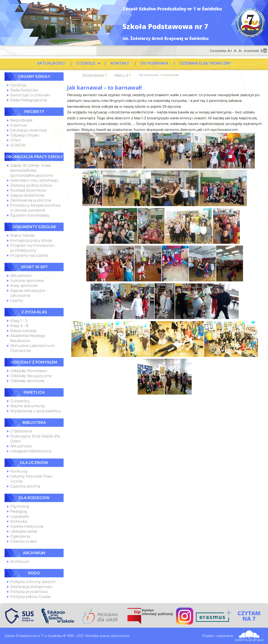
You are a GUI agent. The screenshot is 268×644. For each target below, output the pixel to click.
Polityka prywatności (29, 592)
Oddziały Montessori (29, 371)
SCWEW (18, 145)
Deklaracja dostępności (31, 587)
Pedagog (19, 511)
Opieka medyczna (27, 526)
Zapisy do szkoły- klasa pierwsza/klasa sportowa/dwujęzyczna (31, 170)
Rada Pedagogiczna (28, 100)
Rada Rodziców (24, 90)
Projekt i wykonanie (218, 636)
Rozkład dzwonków (28, 190)
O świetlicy (20, 401)
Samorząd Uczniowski (30, 95)
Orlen (16, 140)
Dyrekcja (18, 85)
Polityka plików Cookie (31, 597)
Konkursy (19, 471)
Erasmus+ (19, 125)
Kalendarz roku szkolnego (34, 180)
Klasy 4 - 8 (19, 326)
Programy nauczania (29, 255)
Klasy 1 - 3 (19, 321)
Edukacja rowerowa (28, 130)
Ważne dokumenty (28, 406)
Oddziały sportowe (27, 381)
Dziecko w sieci (24, 541)
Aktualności (21, 276)
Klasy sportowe (24, 286)
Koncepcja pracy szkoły (31, 240)
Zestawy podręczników (31, 185)
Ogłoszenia (20, 536)
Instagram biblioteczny (31, 451)
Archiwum (20, 562)
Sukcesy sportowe (27, 281)
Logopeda (19, 516)
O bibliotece (21, 431)
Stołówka (19, 521)
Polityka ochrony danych (33, 582)
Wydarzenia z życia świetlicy (36, 411)
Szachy (17, 301)
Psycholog (20, 506)
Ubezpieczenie (24, 531)
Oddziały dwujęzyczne (31, 376)
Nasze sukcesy (23, 331)
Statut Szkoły (22, 235)
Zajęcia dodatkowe (27, 195)
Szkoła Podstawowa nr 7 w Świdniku (250, 23)
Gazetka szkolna (25, 486)
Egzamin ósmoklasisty (30, 215)
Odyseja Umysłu (25, 135)
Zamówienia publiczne (31, 200)
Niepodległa (21, 120)
